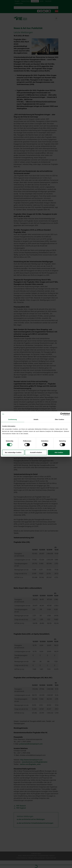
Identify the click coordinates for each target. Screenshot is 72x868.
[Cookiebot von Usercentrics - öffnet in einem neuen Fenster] (62, 414)
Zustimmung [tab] (13, 419)
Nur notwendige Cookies (13, 452)
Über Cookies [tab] (60, 419)
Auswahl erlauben (36, 452)
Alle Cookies (59, 452)
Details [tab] (36, 419)
